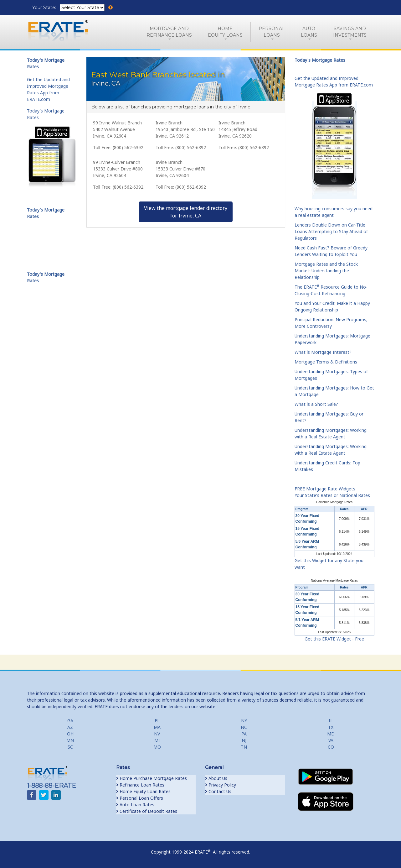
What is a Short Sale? (316, 404)
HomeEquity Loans (225, 32)
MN (70, 740)
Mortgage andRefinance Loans (169, 32)
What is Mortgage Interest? (323, 352)
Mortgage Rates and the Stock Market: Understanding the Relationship (326, 271)
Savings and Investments (350, 32)
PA (244, 734)
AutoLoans (309, 32)
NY (244, 721)
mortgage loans (191, 107)
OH (70, 734)
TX (331, 727)
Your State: (45, 8)
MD (331, 734)
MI (157, 740)
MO (157, 747)
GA (70, 721)
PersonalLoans (272, 32)
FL (157, 721)
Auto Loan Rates (135, 805)
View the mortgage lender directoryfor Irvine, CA (186, 212)
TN (244, 747)
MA (157, 727)
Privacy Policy (221, 785)
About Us (216, 778)
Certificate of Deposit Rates (147, 811)
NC (244, 727)
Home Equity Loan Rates (143, 791)
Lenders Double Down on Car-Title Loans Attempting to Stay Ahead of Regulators (331, 231)
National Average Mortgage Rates (334, 580)
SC (70, 747)
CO (331, 747)
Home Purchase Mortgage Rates (152, 778)
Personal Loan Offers (140, 798)
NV (157, 734)
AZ (70, 727)
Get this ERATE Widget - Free (334, 639)
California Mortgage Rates (334, 502)
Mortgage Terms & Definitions (326, 362)
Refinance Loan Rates (140, 785)
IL (331, 721)
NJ (244, 740)
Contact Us (218, 791)
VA (331, 740)
